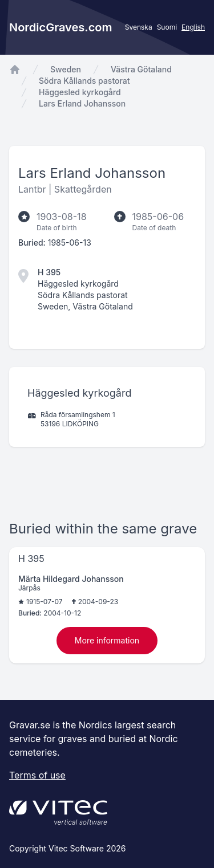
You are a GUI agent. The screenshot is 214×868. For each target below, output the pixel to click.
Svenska (139, 27)
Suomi (167, 27)
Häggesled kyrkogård (80, 92)
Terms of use (37, 775)
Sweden (66, 69)
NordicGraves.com (61, 27)
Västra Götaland (141, 69)
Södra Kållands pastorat (84, 81)
